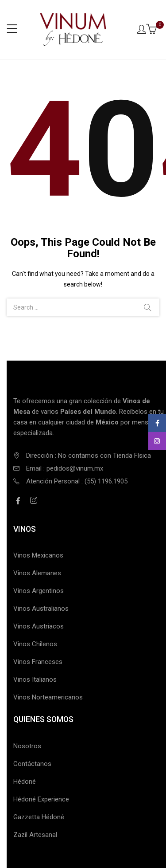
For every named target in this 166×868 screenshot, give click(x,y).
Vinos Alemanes (37, 573)
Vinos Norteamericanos (48, 697)
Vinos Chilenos (35, 644)
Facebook (157, 423)
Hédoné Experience (41, 799)
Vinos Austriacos (39, 626)
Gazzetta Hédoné (39, 817)
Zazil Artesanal (35, 835)
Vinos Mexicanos (38, 555)
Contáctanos (32, 764)
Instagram (157, 441)
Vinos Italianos (35, 679)
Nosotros (27, 746)
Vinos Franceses (38, 662)
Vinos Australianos (41, 609)
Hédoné (25, 782)
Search (147, 307)
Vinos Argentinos (39, 591)
